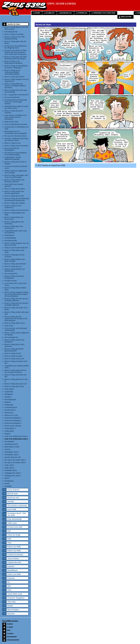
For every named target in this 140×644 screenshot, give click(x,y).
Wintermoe (9, 413)
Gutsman (11, 578)
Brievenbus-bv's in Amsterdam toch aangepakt (16, 132)
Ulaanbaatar (9, 235)
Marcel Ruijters (13, 610)
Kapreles (11, 566)
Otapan (7, 434)
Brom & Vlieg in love (13, 353)
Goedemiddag (10, 238)
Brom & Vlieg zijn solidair (15, 203)
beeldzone (126, 17)
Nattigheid (9, 394)
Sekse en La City (11, 415)
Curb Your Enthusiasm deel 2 (16, 439)
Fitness (7, 449)
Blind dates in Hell (12, 447)
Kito (9, 531)
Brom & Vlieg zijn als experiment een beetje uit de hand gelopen (16, 319)
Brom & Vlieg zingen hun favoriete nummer (15, 181)
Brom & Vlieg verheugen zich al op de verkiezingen (16, 176)
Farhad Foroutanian (15, 555)
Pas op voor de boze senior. (16, 136)
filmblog (50, 13)
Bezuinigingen (10, 400)
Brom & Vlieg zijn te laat (14, 196)
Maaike (10, 606)
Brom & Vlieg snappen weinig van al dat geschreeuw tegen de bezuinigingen (16, 294)
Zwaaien (8, 397)
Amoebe (11, 502)
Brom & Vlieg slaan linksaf (15, 264)
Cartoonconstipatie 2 (13, 421)
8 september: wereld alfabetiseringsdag (13, 158)
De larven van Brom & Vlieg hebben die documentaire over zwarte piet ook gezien (16, 52)
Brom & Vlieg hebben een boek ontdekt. (15, 260)
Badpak (8, 402)
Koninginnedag (11, 241)
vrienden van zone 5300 (104, 13)
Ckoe (9, 543)
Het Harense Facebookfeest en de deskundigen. (16, 154)
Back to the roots (11, 122)
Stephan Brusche (14, 562)
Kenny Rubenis (13, 490)
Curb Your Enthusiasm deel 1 (16, 436)
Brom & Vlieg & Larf (12, 143)
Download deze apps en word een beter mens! (16, 107)
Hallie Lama (12, 523)
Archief (10, 627)
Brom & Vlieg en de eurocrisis (16, 210)
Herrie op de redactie (13, 426)
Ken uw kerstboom (12, 97)
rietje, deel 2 (9, 468)
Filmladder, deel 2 (12, 455)
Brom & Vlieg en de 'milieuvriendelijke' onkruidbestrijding (12, 72)
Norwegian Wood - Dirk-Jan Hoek (17, 514)
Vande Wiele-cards (15, 594)
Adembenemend (11, 444)
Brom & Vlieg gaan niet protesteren (14, 227)
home (37, 13)
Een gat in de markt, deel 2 (15, 463)
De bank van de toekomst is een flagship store (16, 47)
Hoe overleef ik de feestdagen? (12, 149)
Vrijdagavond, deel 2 (13, 473)
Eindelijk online (11, 470)
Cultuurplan (9, 431)
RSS (9, 630)
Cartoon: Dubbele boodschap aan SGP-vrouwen (16, 139)
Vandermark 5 (10, 410)
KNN (9, 539)
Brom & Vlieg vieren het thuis (16, 146)
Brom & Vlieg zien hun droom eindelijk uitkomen (16, 300)
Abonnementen (13, 640)
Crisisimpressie (11, 407)
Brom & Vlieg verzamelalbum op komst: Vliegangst (16, 67)
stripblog (83, 13)
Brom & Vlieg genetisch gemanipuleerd (14, 350)
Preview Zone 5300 (15, 527)
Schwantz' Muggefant (16, 598)
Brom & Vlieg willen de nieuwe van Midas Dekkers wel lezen (15, 86)
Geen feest (9, 326)
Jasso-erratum (13, 559)
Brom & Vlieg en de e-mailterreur (13, 207)
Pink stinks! (9, 389)
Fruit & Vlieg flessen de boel (16, 124)
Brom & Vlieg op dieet (13, 356)
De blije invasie (11, 281)
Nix (9, 582)
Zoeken (10, 624)
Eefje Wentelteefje (15, 519)
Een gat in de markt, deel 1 (15, 460)
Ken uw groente (11, 274)
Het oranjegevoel (11, 337)
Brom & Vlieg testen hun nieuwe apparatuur (14, 192)
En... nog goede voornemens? (17, 95)
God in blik (12, 509)
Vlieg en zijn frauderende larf (16, 248)
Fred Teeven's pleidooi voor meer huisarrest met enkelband (16, 117)
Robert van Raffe (14, 547)
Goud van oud (13, 498)
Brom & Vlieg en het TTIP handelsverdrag (15, 38)
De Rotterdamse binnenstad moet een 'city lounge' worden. (16, 102)
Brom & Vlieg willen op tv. (15, 323)
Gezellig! (8, 486)
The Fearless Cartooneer (17, 505)
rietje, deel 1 (9, 465)
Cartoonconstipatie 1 (13, 418)
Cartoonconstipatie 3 (13, 423)
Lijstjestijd (9, 392)
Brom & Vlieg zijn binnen (14, 77)
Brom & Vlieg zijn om (13, 266)
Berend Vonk (12, 494)
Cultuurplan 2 (10, 428)
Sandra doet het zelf (13, 457)
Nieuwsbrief (12, 637)
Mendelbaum (12, 570)
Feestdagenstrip (11, 32)
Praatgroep (9, 481)
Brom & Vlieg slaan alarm (15, 189)
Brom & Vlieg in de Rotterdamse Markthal (13, 62)
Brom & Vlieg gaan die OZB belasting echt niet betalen (15, 58)
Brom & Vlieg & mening (14, 34)
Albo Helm (12, 602)
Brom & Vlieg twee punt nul (15, 384)
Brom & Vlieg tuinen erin (14, 359)
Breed (7, 484)
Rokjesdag (9, 405)
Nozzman (11, 614)
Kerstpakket (9, 442)
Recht (7, 478)
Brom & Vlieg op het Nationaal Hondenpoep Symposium (17, 199)
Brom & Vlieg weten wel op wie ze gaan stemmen (15, 371)
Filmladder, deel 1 (12, 452)
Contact (10, 634)
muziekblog (66, 13)
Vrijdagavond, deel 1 (13, 476)
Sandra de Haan (14, 24)
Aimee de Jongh (14, 535)
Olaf (9, 586)
